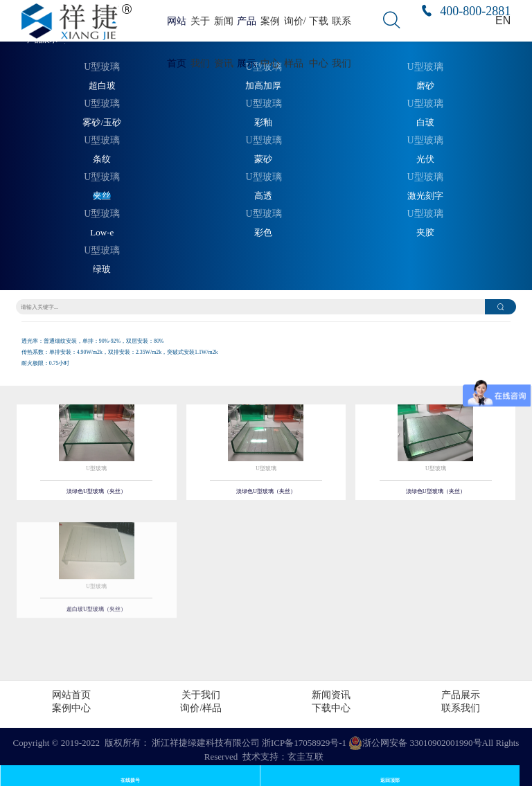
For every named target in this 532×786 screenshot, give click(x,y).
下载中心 (331, 708)
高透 (263, 196)
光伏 (425, 159)
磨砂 (425, 86)
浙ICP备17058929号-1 (304, 743)
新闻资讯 (331, 695)
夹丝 (102, 196)
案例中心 (71, 708)
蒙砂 (263, 159)
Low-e (102, 233)
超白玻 (102, 86)
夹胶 (425, 233)
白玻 (425, 123)
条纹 (102, 159)
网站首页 (71, 695)
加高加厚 (263, 86)
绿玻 (102, 269)
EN (503, 20)
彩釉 (263, 123)
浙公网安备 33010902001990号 (415, 743)
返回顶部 (390, 780)
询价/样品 (201, 708)
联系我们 (461, 708)
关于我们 (201, 695)
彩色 (263, 233)
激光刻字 (425, 196)
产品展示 (461, 695)
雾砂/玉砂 (102, 123)
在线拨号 (130, 780)
